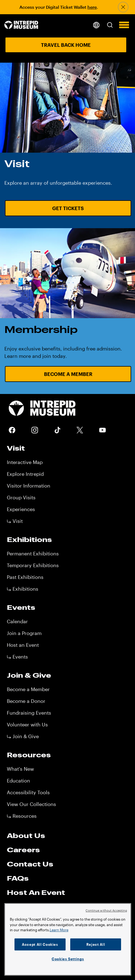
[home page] (21, 25)
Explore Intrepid (25, 474)
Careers (23, 850)
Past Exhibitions (25, 577)
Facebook (12, 430)
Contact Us (30, 864)
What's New (20, 769)
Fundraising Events (29, 713)
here (92, 7)
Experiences (21, 509)
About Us (26, 836)
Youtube (102, 430)
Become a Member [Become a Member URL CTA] (68, 374)
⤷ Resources (22, 816)
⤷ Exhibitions (23, 589)
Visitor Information (29, 486)
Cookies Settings (68, 959)
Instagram (35, 430)
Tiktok (57, 430)
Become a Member (28, 689)
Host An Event (36, 892)
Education (18, 781)
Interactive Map (25, 462)
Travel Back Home (66, 45)
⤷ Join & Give (23, 736)
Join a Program (24, 633)
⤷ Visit (15, 521)
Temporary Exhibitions (33, 565)
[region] (68, 939)
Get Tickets (68, 208)
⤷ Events (17, 657)
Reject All (96, 944)
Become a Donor (26, 701)
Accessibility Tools (28, 792)
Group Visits (21, 497)
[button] (110, 25)
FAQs (18, 878)
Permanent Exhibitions (33, 553)
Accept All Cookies (40, 944)
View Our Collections (31, 804)
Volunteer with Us (27, 724)
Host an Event (23, 645)
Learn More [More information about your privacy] (59, 930)
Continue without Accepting (106, 910)
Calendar (17, 621)
